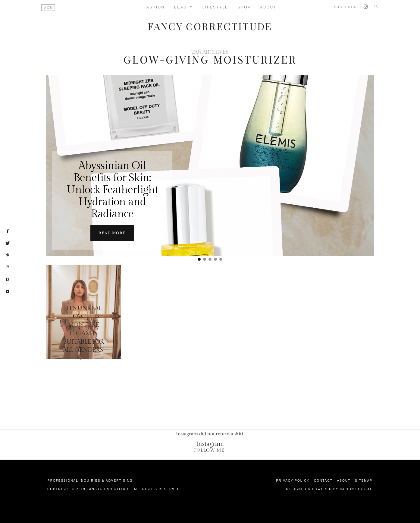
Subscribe (346, 7)
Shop (244, 7)
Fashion (154, 7)
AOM (49, 8)
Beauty (184, 7)
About (268, 7)
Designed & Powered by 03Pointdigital (329, 489)
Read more (112, 233)
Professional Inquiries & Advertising (90, 480)
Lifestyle (215, 7)
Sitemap (364, 480)
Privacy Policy (293, 480)
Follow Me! (210, 450)
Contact (323, 480)
